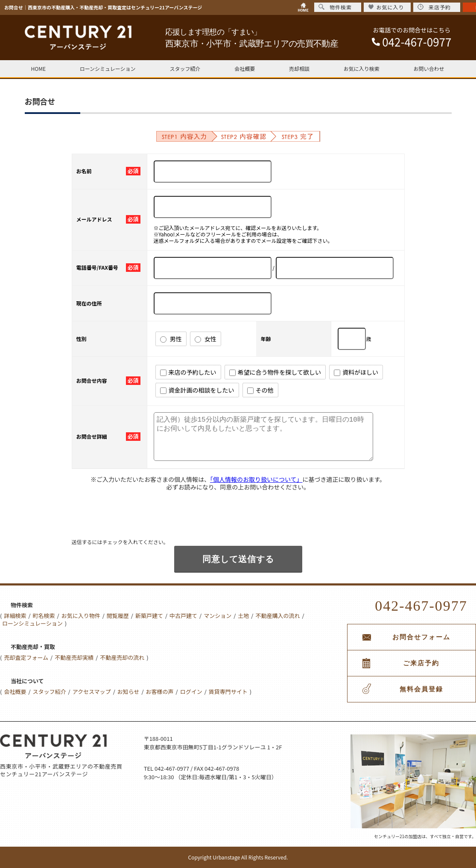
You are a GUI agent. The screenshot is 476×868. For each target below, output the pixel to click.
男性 (171, 339)
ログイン (191, 692)
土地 (243, 616)
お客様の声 (160, 692)
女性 (206, 339)
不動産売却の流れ (122, 657)
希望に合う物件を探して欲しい (275, 372)
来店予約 (434, 7)
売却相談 (299, 68)
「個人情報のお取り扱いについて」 (256, 479)
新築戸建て (149, 616)
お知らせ (128, 692)
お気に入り (386, 7)
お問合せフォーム (421, 637)
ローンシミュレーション (108, 68)
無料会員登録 (421, 689)
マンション (218, 616)
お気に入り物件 (81, 616)
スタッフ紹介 (185, 68)
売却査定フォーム (26, 657)
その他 (260, 390)
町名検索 (44, 616)
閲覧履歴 (118, 616)
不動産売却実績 (74, 657)
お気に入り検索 (362, 68)
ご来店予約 (421, 663)
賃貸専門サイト (228, 692)
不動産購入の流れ (277, 616)
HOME (38, 68)
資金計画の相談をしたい (197, 390)
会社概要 (245, 68)
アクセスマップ (92, 692)
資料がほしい (356, 372)
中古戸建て (183, 616)
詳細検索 (15, 616)
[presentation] (137, 521)
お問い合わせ (429, 68)
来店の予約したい (188, 372)
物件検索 (335, 7)
